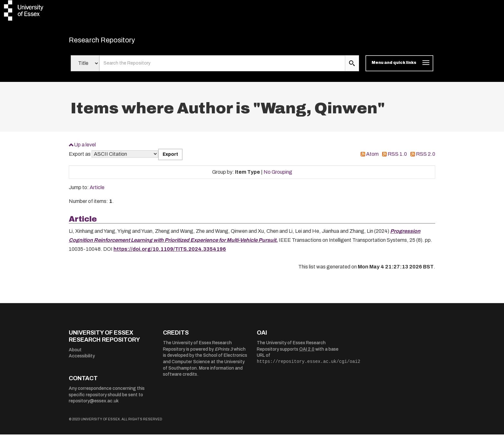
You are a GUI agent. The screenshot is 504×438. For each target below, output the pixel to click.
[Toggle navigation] (399, 67)
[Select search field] (85, 67)
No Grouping (278, 175)
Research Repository (114, 42)
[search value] (222, 67)
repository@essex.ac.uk (94, 404)
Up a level (85, 148)
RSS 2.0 (426, 158)
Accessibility (82, 359)
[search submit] (352, 67)
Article (97, 191)
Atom (372, 158)
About (75, 353)
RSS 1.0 (397, 158)
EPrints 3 (224, 352)
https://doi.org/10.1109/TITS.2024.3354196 (170, 253)
